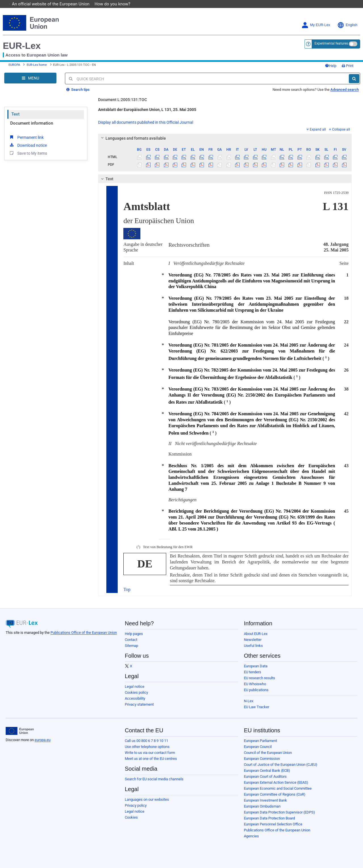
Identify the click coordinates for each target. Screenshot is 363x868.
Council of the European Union (268, 753)
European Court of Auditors (265, 776)
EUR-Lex (22, 46)
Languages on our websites (147, 799)
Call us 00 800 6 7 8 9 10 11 (146, 741)
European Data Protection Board (269, 818)
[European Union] (20, 731)
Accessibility (135, 698)
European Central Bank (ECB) (267, 770)
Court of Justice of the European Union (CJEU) (281, 765)
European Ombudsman (262, 806)
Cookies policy (136, 692)
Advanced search (345, 90)
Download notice (28, 145)
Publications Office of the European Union (84, 633)
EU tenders (253, 672)
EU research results (259, 678)
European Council (258, 747)
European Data (256, 666)
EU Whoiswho (255, 684)
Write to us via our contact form (150, 753)
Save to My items (28, 153)
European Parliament (260, 741)
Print (348, 66)
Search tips (78, 90)
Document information (32, 123)
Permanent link (26, 137)
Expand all (316, 129)
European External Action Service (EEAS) (276, 782)
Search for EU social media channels (154, 779)
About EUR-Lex (256, 634)
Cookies (131, 817)
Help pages (134, 634)
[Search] (354, 79)
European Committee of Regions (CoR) (275, 794)
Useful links (253, 646)
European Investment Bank (265, 800)
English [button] (347, 25)
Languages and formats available (133, 138)
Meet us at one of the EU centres (151, 759)
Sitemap (131, 646)
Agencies (251, 836)
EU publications (256, 690)
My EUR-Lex (316, 25)
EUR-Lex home (37, 65)
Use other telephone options (147, 747)
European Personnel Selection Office (273, 824)
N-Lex (249, 701)
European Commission (262, 759)
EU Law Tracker (257, 707)
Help (331, 66)
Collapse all (339, 129)
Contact (131, 640)
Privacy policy (136, 805)
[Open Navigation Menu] (30, 78)
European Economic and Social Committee (278, 788)
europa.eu (43, 740)
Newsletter (253, 640)
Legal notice (135, 686)
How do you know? (115, 4)
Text (15, 114)
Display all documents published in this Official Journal (146, 122)
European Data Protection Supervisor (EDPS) (279, 812)
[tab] (225, 138)
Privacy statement (139, 704)
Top (127, 589)
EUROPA (14, 65)
